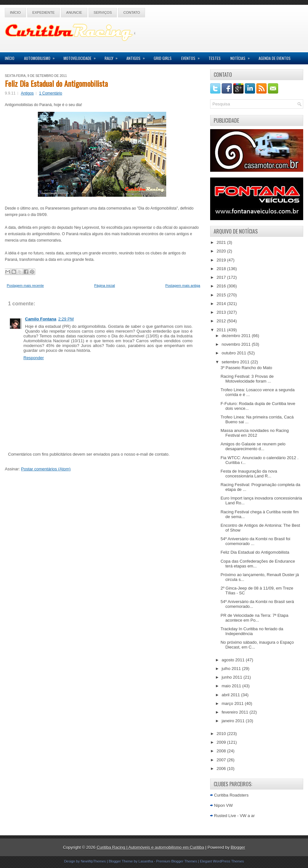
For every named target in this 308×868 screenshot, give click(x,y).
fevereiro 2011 (236, 712)
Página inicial (104, 285)
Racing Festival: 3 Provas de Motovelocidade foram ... (247, 379)
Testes (215, 58)
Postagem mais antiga (183, 285)
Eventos (193, 57)
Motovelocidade (82, 57)
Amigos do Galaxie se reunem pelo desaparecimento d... (253, 446)
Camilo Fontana (41, 319)
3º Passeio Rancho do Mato (246, 368)
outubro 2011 (235, 353)
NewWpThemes (93, 861)
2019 (222, 260)
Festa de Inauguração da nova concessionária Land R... (249, 474)
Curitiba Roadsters (231, 795)
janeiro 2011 (234, 721)
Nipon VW (223, 805)
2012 (222, 321)
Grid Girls (163, 58)
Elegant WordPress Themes (222, 861)
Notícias (242, 57)
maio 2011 (232, 686)
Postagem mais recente (25, 285)
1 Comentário (51, 93)
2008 (222, 751)
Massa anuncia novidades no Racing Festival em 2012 (254, 433)
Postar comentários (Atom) (46, 469)
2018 (222, 269)
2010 (222, 734)
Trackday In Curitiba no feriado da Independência (252, 631)
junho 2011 (233, 677)
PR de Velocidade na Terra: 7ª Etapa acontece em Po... (254, 618)
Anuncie (74, 12)
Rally (113, 57)
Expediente (44, 12)
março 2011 (233, 703)
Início (15, 12)
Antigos (138, 57)
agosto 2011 (234, 660)
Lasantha (146, 861)
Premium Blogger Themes (177, 861)
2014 (222, 304)
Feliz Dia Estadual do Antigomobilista (56, 83)
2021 (222, 242)
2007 (222, 760)
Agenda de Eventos (275, 58)
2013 (222, 312)
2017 (222, 277)
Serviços (103, 12)
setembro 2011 (236, 362)
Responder (34, 358)
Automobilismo (41, 57)
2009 (222, 742)
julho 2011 (232, 669)
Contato (132, 12)
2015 (222, 295)
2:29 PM (66, 319)
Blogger (238, 847)
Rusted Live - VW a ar (234, 816)
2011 (222, 330)
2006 (222, 769)
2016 (222, 286)
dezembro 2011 (237, 336)
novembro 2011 (237, 344)
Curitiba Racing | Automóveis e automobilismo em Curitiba (150, 847)
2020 (222, 251)
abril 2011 (231, 695)
